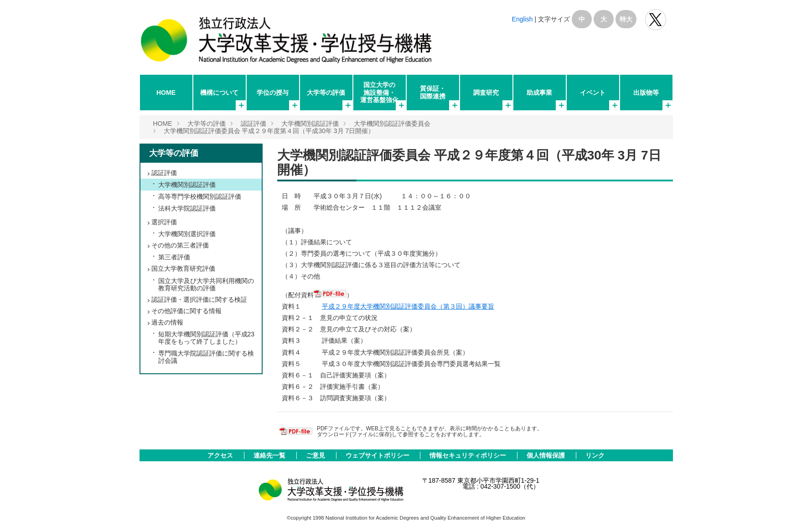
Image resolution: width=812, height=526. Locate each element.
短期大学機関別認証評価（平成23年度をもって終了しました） (207, 338)
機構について (219, 93)
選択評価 (164, 222)
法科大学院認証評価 (187, 208)
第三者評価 (174, 257)
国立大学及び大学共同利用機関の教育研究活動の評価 (206, 284)
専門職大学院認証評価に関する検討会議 (206, 357)
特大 (626, 19)
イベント (593, 93)
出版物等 (646, 93)
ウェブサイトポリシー (378, 455)
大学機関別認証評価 (310, 124)
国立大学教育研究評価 (183, 268)
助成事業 (539, 93)
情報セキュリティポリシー (469, 455)
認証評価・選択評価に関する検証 (199, 299)
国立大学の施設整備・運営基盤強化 (379, 92)
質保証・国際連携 (433, 92)
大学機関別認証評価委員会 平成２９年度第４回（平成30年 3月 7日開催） (269, 131)
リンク (595, 455)
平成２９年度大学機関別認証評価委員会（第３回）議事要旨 (408, 306)
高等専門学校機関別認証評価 (200, 196)
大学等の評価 (326, 93)
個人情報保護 (547, 455)
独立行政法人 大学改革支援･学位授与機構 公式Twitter (656, 20)
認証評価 (253, 124)
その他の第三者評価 (180, 245)
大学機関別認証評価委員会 (392, 124)
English (522, 19)
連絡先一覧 (270, 455)
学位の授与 (273, 93)
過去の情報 (167, 322)
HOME (166, 93)
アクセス (221, 455)
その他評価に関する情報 (186, 311)
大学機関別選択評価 (187, 234)
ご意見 (316, 455)
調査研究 (486, 93)
